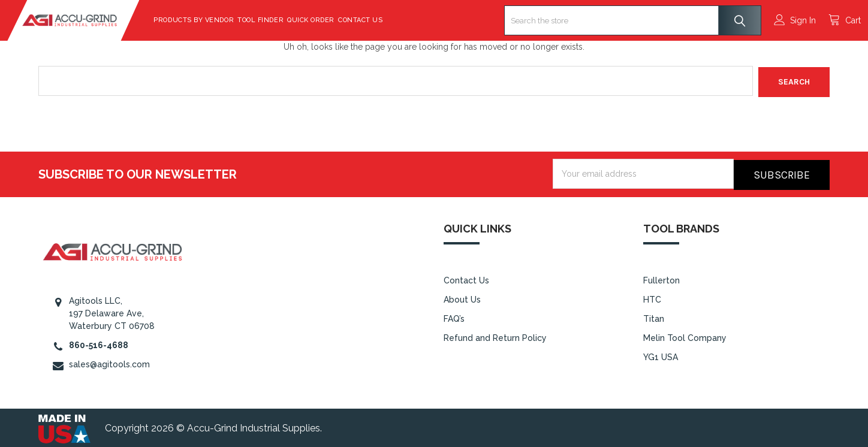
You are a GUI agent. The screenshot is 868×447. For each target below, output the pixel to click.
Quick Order (342, 20)
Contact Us (391, 20)
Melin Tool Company (685, 335)
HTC (652, 297)
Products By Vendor (225, 20)
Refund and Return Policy (495, 335)
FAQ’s (454, 316)
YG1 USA (661, 354)
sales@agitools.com (109, 362)
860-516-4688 (99, 343)
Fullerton (661, 278)
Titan (654, 316)
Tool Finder (292, 20)
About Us (462, 297)
